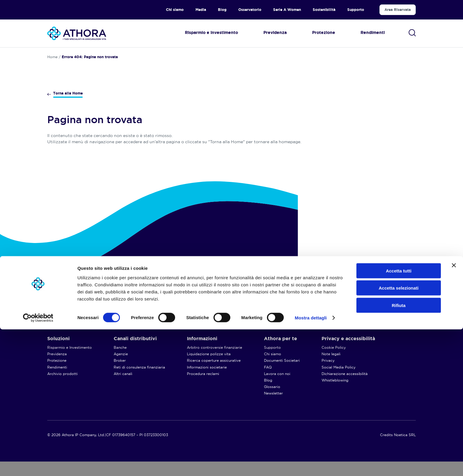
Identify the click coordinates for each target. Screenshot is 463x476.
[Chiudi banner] (454, 412)
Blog (222, 10)
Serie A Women (287, 10)
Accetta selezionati (398, 435)
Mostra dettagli (311, 464)
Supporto (356, 10)
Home (52, 57)
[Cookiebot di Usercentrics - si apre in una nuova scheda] (38, 464)
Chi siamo (175, 10)
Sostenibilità (324, 10)
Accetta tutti (399, 417)
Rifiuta (399, 452)
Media (201, 10)
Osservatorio (250, 10)
